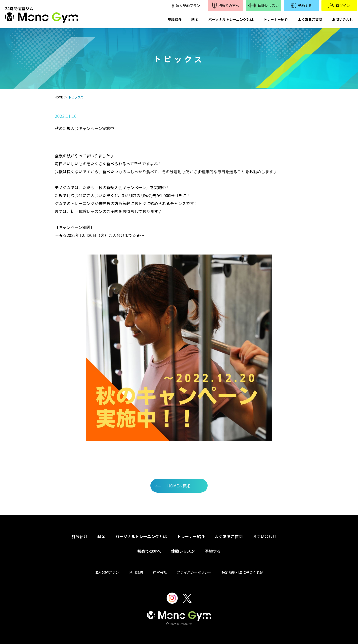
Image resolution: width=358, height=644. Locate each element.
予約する (301, 5)
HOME (59, 97)
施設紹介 (175, 19)
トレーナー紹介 (276, 19)
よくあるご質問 (310, 19)
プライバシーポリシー (194, 572)
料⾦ (101, 536)
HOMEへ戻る (179, 486)
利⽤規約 (136, 572)
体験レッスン (264, 5)
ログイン (339, 6)
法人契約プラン (107, 572)
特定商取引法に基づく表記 (242, 572)
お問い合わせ (343, 19)
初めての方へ (226, 5)
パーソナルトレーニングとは (231, 19)
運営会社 (160, 572)
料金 (195, 19)
